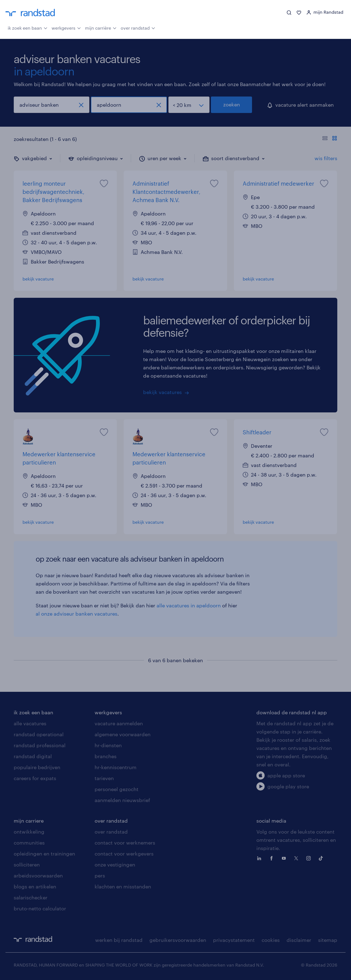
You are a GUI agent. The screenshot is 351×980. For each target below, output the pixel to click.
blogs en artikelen (35, 886)
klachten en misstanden (123, 886)
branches (106, 756)
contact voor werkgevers (124, 854)
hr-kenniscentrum (116, 767)
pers (100, 876)
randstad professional (40, 745)
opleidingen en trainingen (44, 854)
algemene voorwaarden (123, 734)
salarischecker (31, 897)
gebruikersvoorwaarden (178, 940)
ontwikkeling (29, 832)
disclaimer (299, 940)
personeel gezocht (117, 789)
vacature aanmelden (119, 723)
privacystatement (234, 940)
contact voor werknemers (125, 843)
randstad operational (39, 734)
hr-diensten (108, 745)
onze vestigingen (115, 865)
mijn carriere (29, 821)
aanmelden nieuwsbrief (122, 800)
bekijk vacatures (162, 392)
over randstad (138, 27)
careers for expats (35, 778)
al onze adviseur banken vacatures (77, 614)
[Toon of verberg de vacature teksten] (330, 139)
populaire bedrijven (37, 767)
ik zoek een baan (28, 27)
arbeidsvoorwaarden (38, 876)
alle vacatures (30, 723)
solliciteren (27, 865)
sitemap (328, 940)
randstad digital (33, 756)
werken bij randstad (119, 940)
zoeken (232, 104)
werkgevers (66, 27)
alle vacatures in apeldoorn (189, 605)
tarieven (104, 778)
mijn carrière (101, 27)
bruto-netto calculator (40, 908)
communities (29, 843)
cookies (271, 940)
